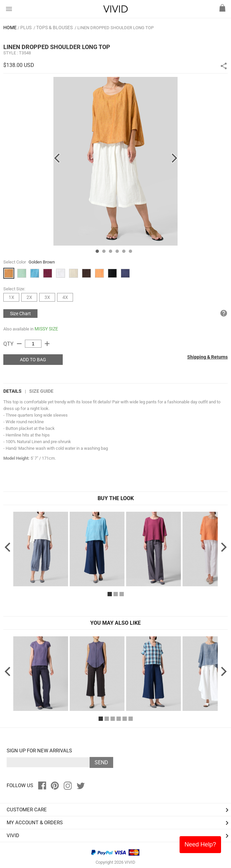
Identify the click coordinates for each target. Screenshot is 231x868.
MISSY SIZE (46, 329)
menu (9, 9)
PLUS (26, 28)
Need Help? (200, 844)
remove (19, 344)
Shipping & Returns (207, 357)
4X (65, 297)
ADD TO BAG (33, 360)
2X (29, 297)
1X (11, 297)
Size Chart (20, 314)
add (47, 344)
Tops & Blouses (54, 28)
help (224, 313)
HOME (10, 28)
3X (47, 297)
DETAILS (12, 391)
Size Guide (41, 391)
